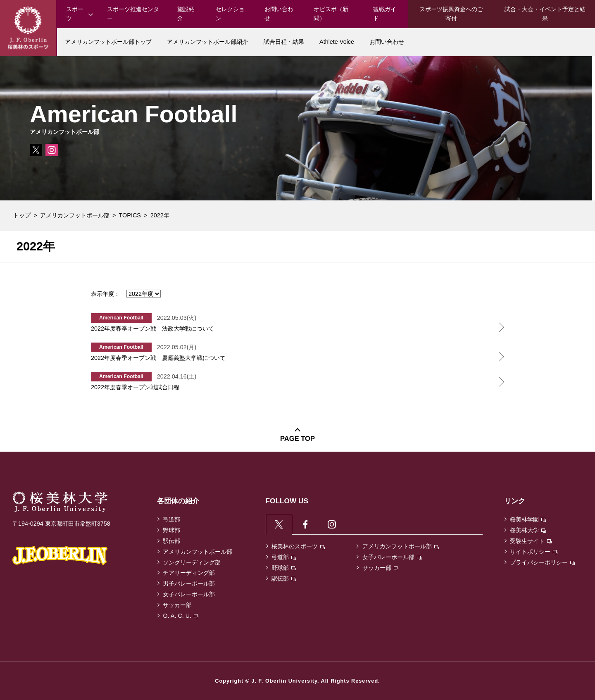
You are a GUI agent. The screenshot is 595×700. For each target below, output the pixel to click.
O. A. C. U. (181, 616)
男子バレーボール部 (189, 583)
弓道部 (171, 519)
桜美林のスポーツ (298, 547)
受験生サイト (531, 541)
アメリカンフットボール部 (75, 215)
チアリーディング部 (189, 573)
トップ (22, 215)
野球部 (171, 530)
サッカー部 (177, 605)
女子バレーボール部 (189, 594)
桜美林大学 (528, 530)
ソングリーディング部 (192, 562)
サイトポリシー (534, 552)
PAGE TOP (297, 439)
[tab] (279, 525)
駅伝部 (171, 541)
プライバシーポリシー (542, 562)
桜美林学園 (528, 519)
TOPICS (130, 215)
